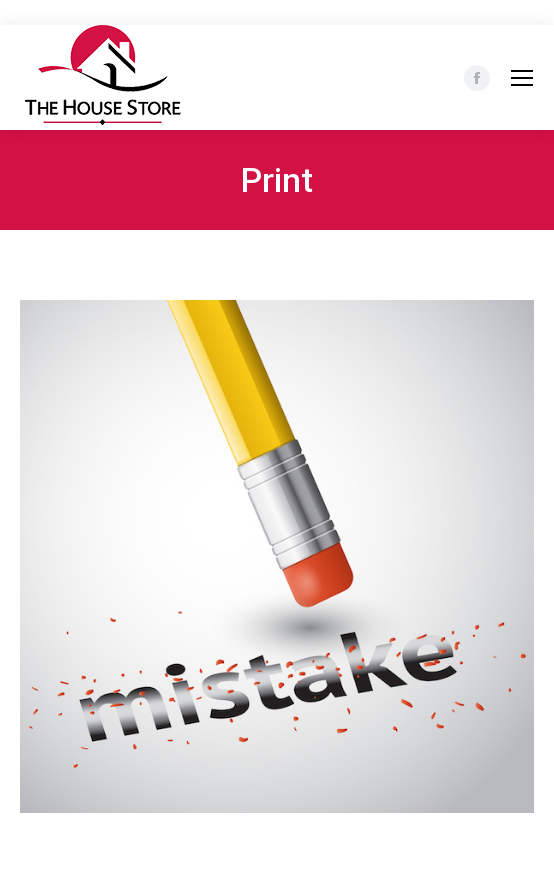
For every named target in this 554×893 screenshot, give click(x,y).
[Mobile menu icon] (522, 78)
